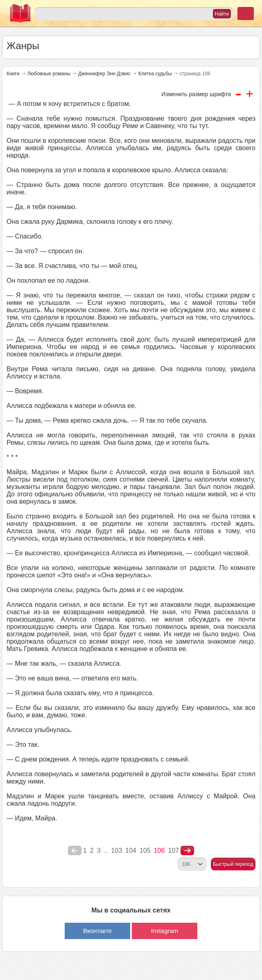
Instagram (165, 931)
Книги (13, 74)
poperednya (75, 851)
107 (173, 850)
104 (131, 850)
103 (117, 850)
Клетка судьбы (155, 74)
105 (145, 850)
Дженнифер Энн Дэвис (104, 74)
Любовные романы (49, 74)
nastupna (187, 851)
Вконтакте (97, 931)
